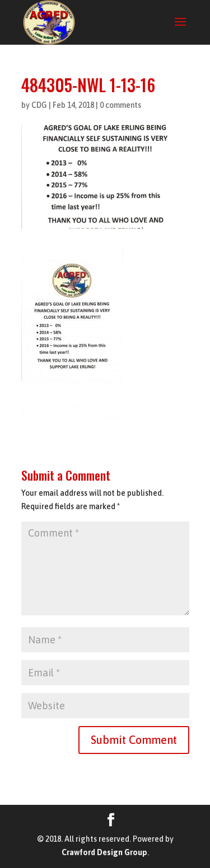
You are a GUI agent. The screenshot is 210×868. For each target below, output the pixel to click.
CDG (39, 105)
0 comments (120, 105)
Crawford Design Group (104, 852)
